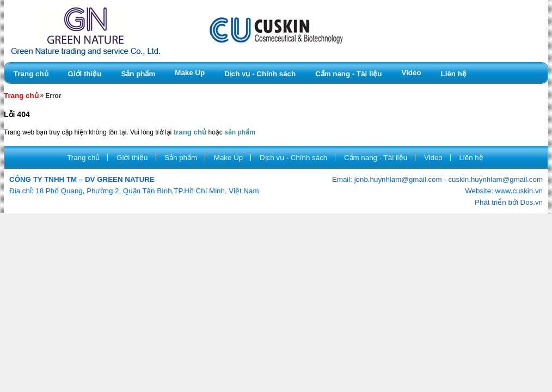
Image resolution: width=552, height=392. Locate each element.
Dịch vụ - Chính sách (260, 74)
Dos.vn (532, 202)
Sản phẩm (138, 74)
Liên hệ (454, 74)
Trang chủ (31, 74)
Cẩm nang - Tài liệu (348, 74)
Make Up (190, 73)
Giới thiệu (85, 74)
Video (412, 73)
